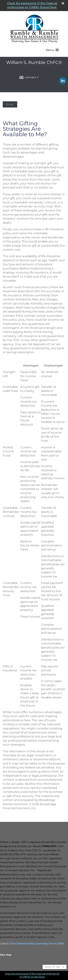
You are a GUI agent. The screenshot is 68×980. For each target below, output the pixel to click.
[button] (52, 50)
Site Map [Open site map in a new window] (6, 955)
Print (10, 104)
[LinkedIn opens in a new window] (63, 83)
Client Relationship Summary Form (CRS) (37, 944)
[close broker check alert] (63, 3)
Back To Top (55, 967)
